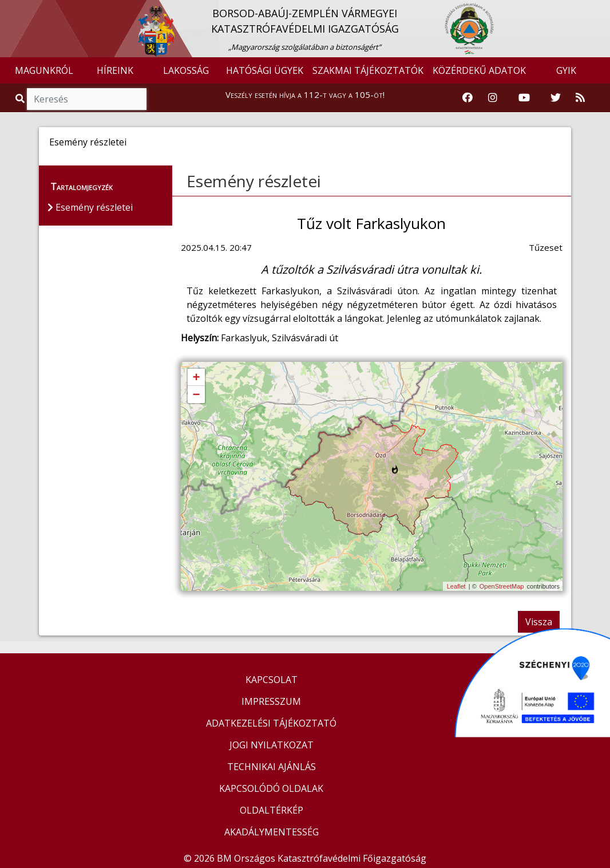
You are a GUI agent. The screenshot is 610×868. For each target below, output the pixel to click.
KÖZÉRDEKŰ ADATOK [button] (479, 70)
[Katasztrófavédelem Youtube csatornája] (524, 98)
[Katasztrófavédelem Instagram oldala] (493, 98)
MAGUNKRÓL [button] (44, 70)
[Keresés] (87, 99)
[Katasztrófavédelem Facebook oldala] (468, 98)
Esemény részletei (254, 181)
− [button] (196, 395)
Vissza (539, 622)
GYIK (566, 70)
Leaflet (456, 586)
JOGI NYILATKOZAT (272, 745)
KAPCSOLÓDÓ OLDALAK (271, 788)
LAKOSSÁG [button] (186, 70)
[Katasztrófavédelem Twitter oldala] (556, 98)
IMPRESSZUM (271, 701)
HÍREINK (115, 70)
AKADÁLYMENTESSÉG (272, 832)
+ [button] (196, 378)
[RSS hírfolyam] (580, 98)
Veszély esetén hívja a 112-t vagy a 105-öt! (305, 94)
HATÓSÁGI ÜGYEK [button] (265, 70)
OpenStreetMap (502, 586)
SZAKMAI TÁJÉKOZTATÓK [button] (368, 70)
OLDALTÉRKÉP (272, 810)
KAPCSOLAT (272, 680)
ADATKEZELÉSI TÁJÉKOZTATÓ (271, 723)
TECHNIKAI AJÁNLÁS (272, 767)
